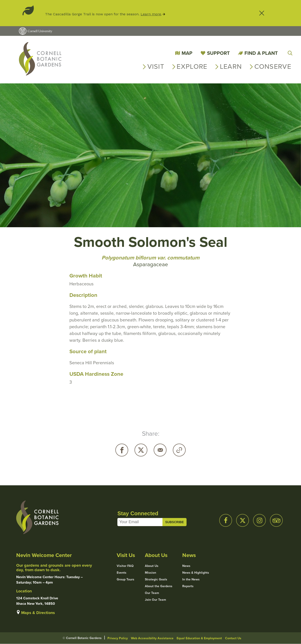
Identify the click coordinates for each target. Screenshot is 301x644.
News (186, 566)
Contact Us (233, 638)
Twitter (141, 450)
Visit (156, 66)
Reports (188, 586)
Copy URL (179, 450)
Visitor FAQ (125, 566)
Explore (192, 66)
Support (218, 53)
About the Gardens (159, 586)
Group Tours (125, 580)
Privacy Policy (118, 638)
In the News (191, 580)
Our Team (152, 593)
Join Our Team (155, 600)
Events (122, 573)
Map (187, 53)
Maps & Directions (38, 613)
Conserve (273, 66)
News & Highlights (196, 573)
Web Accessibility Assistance (152, 638)
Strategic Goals (156, 580)
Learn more (151, 14)
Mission (150, 573)
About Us (152, 566)
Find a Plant (261, 53)
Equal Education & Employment (199, 638)
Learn (231, 66)
